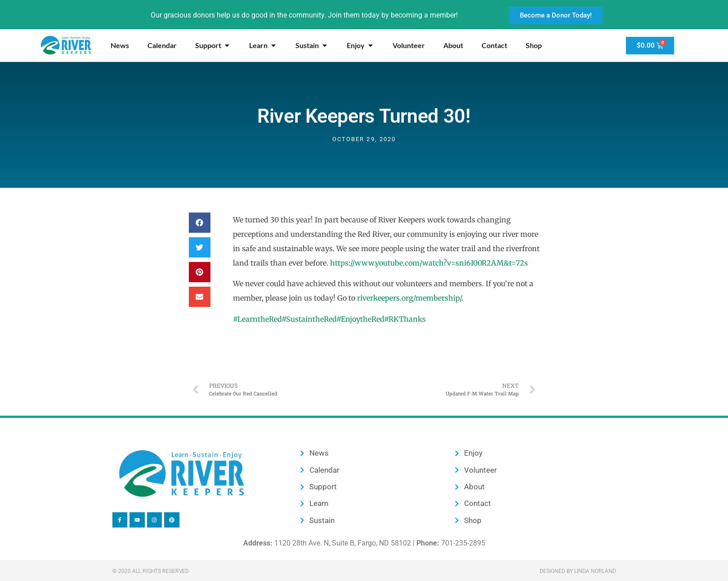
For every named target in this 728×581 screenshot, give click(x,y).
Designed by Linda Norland (578, 571)
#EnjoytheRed (360, 319)
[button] (200, 223)
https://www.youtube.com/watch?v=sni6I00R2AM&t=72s (429, 263)
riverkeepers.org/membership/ (409, 298)
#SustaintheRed (309, 319)
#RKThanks (405, 319)
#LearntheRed (257, 319)
